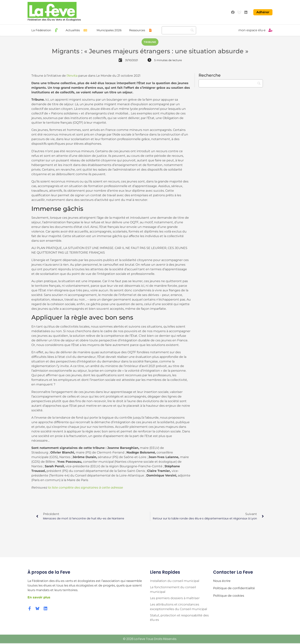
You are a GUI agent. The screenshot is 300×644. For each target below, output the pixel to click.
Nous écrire (222, 581)
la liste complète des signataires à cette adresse (85, 487)
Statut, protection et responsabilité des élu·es (179, 618)
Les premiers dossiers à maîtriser (175, 598)
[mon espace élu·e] (270, 30)
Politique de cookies (229, 595)
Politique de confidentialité (234, 588)
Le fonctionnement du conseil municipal (173, 589)
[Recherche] (179, 30)
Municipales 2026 (109, 30)
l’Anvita (72, 75)
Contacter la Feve (233, 572)
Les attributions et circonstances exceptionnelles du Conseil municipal (179, 607)
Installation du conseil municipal (175, 581)
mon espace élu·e (252, 30)
